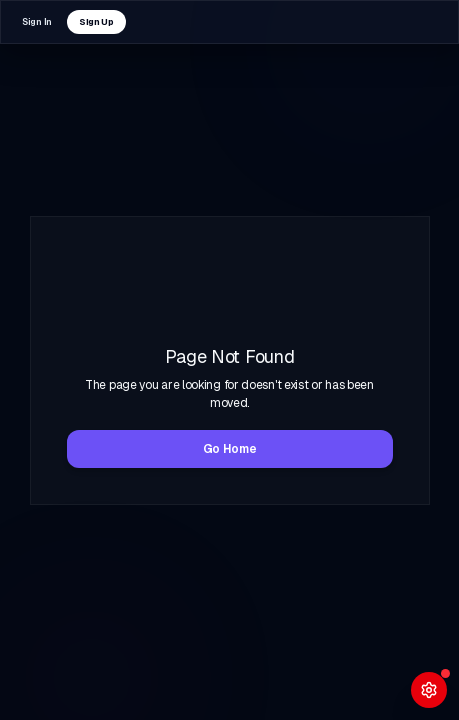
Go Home (230, 449)
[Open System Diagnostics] (429, 690)
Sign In (37, 22)
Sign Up (96, 22)
